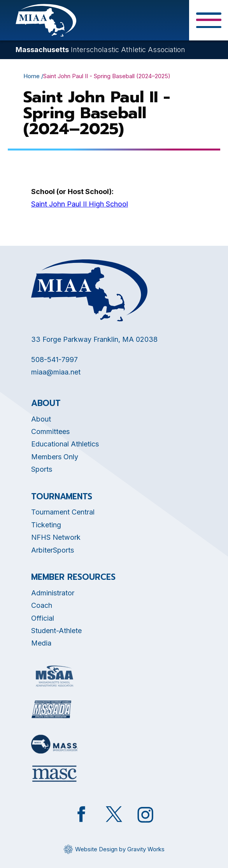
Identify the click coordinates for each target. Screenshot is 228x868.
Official (43, 618)
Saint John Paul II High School (80, 204)
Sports (42, 469)
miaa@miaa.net (56, 372)
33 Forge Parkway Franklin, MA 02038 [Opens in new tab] (94, 339)
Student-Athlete (56, 631)
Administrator (53, 593)
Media (41, 643)
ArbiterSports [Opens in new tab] (53, 550)
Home (32, 76)
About (41, 419)
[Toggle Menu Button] (209, 20)
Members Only (55, 457)
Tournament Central (63, 512)
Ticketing (46, 525)
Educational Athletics (65, 444)
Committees (50, 431)
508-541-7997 (54, 360)
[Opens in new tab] (54, 676)
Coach (42, 605)
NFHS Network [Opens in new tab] (56, 537)
